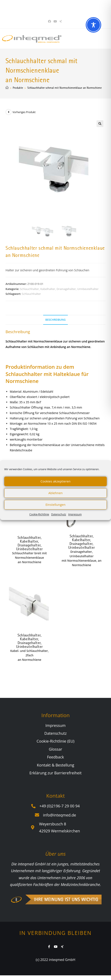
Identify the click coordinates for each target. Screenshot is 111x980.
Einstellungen (55, 505)
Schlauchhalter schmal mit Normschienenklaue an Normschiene (64, 88)
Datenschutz (59, 514)
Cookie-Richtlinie (39, 514)
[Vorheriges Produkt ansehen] (9, 112)
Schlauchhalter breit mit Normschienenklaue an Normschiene (29, 557)
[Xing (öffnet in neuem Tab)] (61, 21)
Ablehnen (56, 493)
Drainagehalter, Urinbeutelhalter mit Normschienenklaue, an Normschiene (82, 558)
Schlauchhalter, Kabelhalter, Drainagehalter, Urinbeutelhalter (59, 289)
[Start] (7, 88)
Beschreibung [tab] (55, 320)
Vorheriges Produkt (24, 112)
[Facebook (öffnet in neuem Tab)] (50, 21)
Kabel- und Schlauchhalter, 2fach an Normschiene (29, 655)
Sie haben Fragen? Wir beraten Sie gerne (54, 8)
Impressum (75, 514)
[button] (100, 124)
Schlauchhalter (31, 294)
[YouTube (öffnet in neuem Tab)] (55, 21)
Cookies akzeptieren (56, 481)
